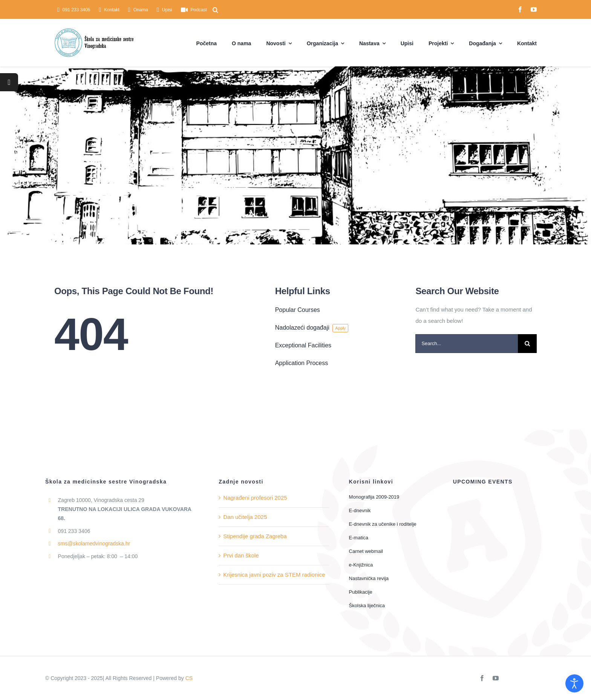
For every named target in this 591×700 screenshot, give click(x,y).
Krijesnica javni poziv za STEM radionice (274, 575)
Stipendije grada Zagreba (255, 536)
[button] (215, 10)
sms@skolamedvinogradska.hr (94, 543)
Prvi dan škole (241, 555)
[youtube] (534, 9)
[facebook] (520, 9)
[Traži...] (527, 344)
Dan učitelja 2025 (245, 517)
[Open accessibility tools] (574, 683)
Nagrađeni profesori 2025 (255, 498)
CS (189, 678)
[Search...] (467, 344)
